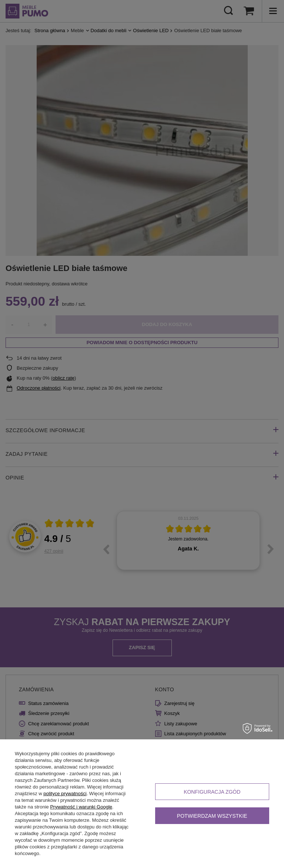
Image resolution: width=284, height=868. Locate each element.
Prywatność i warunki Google (81, 807)
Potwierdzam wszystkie (212, 816)
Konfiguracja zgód (212, 792)
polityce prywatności (65, 794)
